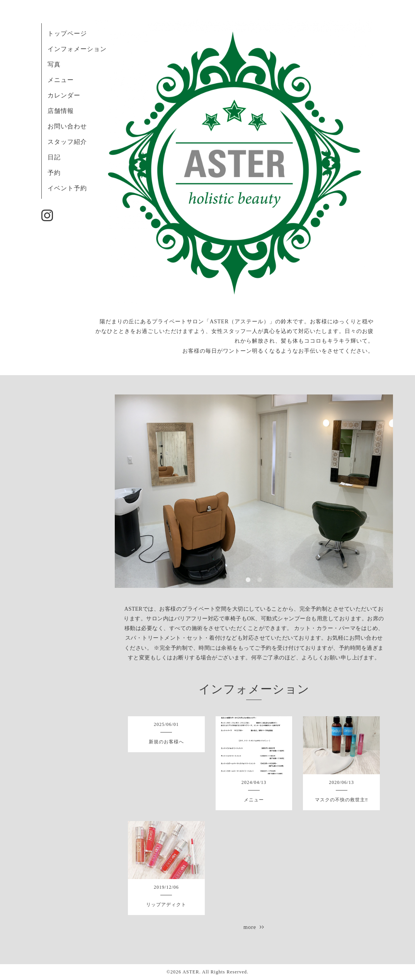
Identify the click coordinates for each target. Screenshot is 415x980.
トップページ (67, 33)
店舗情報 (61, 111)
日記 (54, 157)
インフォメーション (77, 49)
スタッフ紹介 (67, 142)
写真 (54, 64)
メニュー (61, 80)
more (254, 927)
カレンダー (64, 95)
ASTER (191, 972)
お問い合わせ (67, 126)
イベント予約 (67, 188)
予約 (54, 173)
